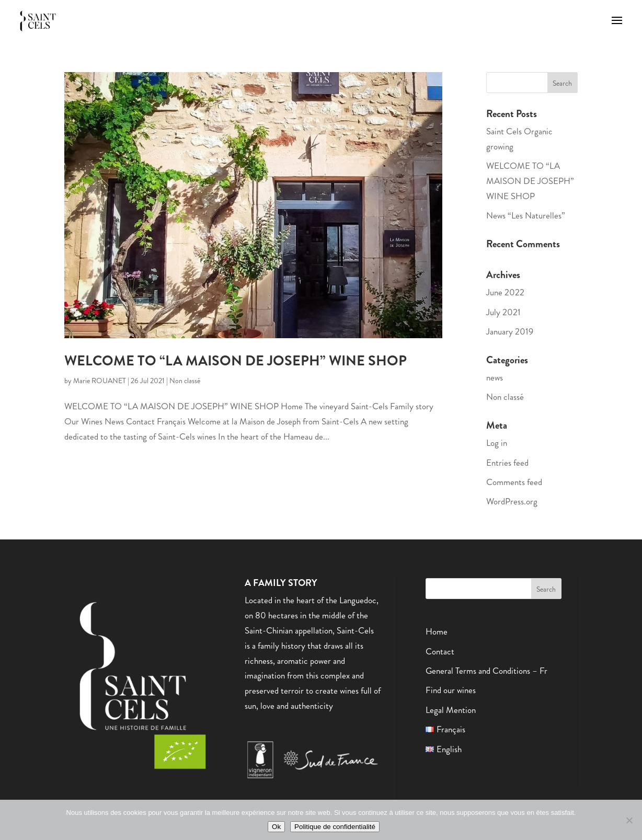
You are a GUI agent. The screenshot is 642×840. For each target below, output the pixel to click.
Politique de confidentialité (335, 827)
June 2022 (505, 292)
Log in (497, 443)
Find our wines (451, 690)
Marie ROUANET (100, 381)
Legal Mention (451, 710)
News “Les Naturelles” (526, 215)
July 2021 (503, 312)
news (495, 377)
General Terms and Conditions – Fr (486, 671)
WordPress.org (512, 501)
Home (437, 631)
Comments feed (514, 482)
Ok (276, 827)
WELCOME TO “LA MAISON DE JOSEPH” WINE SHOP (236, 361)
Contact (440, 651)
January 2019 (510, 331)
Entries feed (507, 463)
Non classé (185, 381)
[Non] (629, 820)
